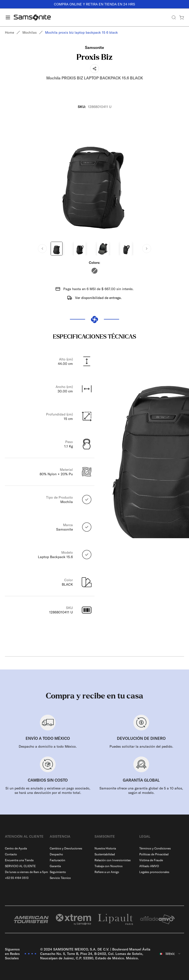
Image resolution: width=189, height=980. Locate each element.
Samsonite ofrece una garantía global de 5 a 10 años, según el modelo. (141, 790)
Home (9, 32)
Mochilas (30, 32)
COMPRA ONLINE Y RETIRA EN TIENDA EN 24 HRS (94, 4)
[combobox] (170, 954)
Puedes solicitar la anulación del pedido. (141, 746)
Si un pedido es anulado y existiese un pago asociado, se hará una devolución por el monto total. (48, 790)
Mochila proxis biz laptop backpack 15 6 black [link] (81, 32)
